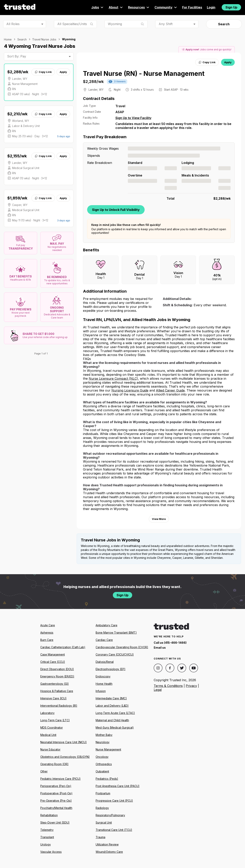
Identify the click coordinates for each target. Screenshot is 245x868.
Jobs (98, 7)
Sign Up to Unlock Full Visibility (116, 210)
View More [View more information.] (159, 519)
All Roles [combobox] (13, 24)
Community (166, 7)
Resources (139, 7)
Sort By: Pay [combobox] (17, 56)
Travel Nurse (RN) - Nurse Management (144, 74)
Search (224, 24)
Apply (63, 72)
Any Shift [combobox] (166, 24)
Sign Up (231, 7)
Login (211, 7)
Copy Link (43, 72)
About (116, 7)
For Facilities (192, 7)
